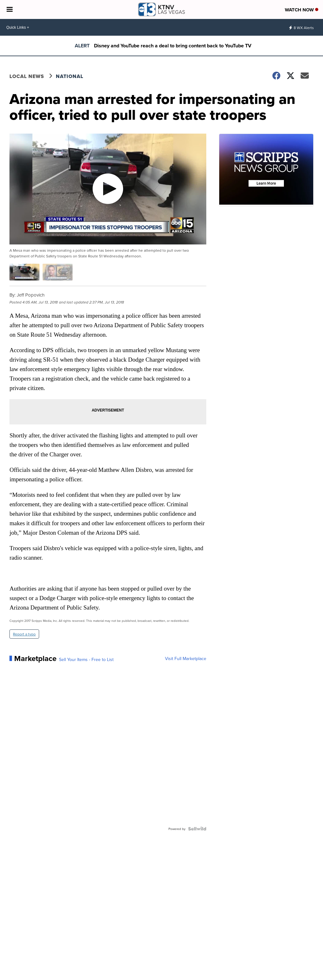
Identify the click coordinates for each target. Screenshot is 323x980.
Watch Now (302, 10)
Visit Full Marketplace (186, 658)
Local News (27, 76)
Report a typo (24, 634)
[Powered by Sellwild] (197, 829)
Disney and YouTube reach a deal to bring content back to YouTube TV (173, 46)
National (70, 76)
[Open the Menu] (10, 9)
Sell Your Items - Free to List (86, 659)
